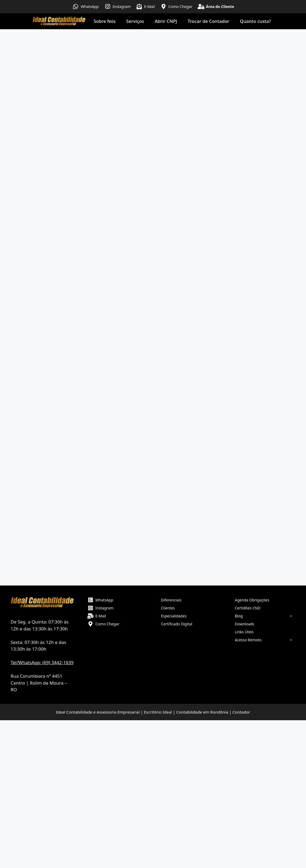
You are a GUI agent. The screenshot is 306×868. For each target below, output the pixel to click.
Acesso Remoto (264, 640)
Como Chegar (180, 7)
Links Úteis (244, 632)
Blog (264, 616)
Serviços (135, 21)
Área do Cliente (220, 7)
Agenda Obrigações (252, 600)
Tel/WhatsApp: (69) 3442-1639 (42, 662)
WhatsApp (90, 7)
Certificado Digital (177, 624)
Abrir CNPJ (166, 21)
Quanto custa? (255, 21)
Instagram (122, 7)
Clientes (168, 608)
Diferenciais (171, 600)
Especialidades (174, 616)
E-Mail (150, 7)
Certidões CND (248, 608)
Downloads (245, 624)
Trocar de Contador (209, 21)
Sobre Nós (105, 21)
